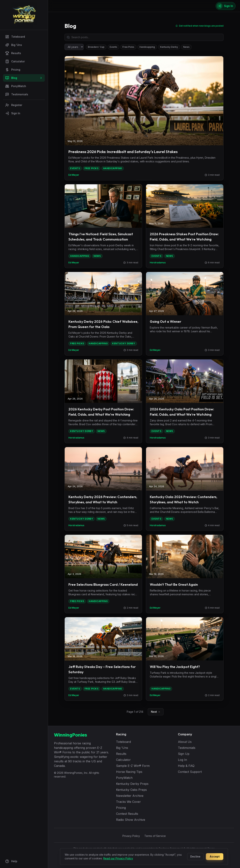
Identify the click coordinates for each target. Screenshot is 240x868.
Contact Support (190, 772)
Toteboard (15, 37)
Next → (156, 712)
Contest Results (127, 814)
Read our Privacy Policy (118, 858)
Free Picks (128, 47)
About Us (185, 742)
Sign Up (184, 754)
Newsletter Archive (130, 796)
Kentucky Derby (169, 47)
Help (11, 861)
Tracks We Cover (128, 802)
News (186, 47)
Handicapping (147, 47)
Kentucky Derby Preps (132, 784)
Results (13, 53)
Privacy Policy (131, 836)
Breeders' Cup (96, 47)
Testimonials (17, 94)
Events (113, 47)
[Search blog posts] (144, 37)
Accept (215, 856)
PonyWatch (16, 86)
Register (14, 105)
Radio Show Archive (131, 820)
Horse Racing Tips (129, 772)
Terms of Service (155, 836)
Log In (182, 760)
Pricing (13, 70)
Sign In (13, 113)
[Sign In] (226, 6)
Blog (24, 78)
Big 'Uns (14, 45)
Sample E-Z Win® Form (133, 766)
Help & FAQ (186, 766)
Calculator (15, 61)
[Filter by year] (74, 47)
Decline (195, 856)
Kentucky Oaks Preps (131, 790)
